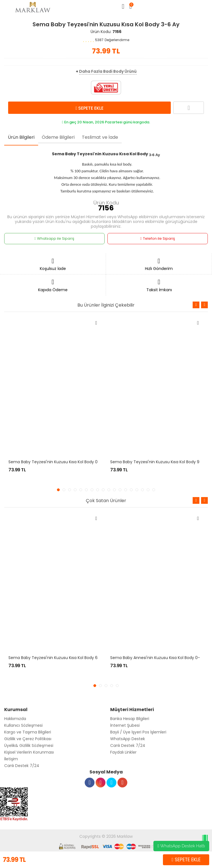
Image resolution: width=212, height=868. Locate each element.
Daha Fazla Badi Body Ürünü (108, 71)
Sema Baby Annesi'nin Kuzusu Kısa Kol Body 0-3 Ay (159, 658)
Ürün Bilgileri (21, 137)
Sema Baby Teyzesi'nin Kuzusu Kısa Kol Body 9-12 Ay (161, 462)
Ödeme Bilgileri (58, 137)
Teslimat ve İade (100, 137)
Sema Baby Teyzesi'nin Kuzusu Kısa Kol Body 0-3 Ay (58, 462)
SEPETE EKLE (89, 108)
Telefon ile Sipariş (158, 239)
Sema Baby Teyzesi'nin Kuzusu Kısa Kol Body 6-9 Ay (58, 658)
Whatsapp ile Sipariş (55, 239)
